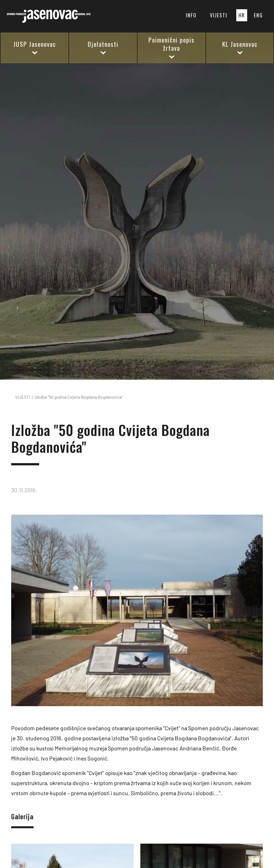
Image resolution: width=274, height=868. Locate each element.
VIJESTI (219, 15)
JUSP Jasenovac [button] (35, 48)
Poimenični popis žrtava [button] (172, 47)
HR (242, 15)
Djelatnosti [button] (103, 48)
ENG (258, 15)
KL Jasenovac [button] (240, 48)
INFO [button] (191, 15)
